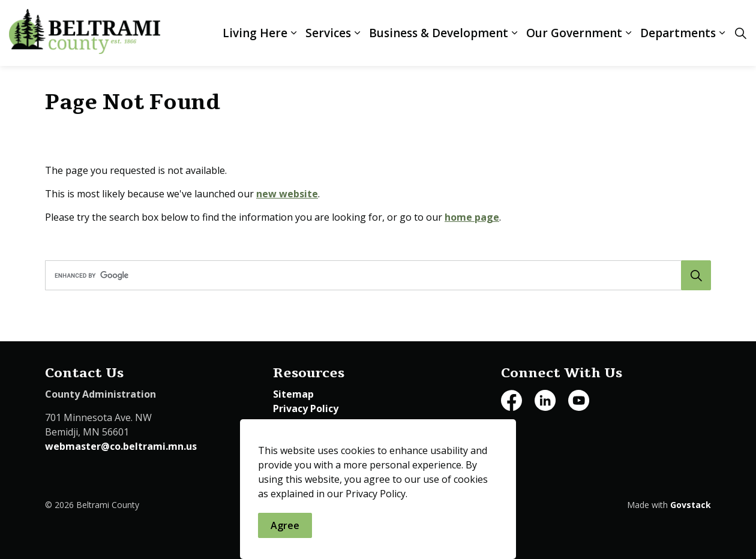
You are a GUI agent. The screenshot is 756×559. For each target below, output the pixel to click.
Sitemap (293, 394)
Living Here (255, 33)
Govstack (691, 505)
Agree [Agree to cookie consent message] (285, 530)
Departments (678, 33)
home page (472, 217)
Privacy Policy (306, 408)
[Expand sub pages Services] (357, 33)
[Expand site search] (740, 33)
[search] (375, 275)
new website (287, 194)
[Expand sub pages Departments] (722, 33)
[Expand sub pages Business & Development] (514, 33)
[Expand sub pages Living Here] (293, 33)
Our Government (574, 33)
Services (328, 33)
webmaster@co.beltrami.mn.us (121, 446)
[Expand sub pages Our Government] (628, 33)
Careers (292, 423)
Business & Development (439, 33)
